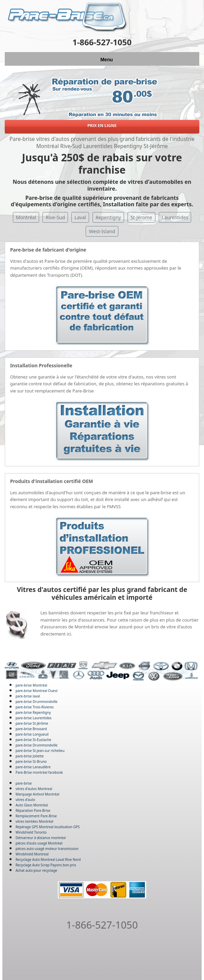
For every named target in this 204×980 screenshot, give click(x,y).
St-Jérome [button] (141, 217)
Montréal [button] (26, 217)
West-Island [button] (102, 231)
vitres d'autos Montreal (34, 789)
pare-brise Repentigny (33, 712)
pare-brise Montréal (31, 685)
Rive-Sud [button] (55, 217)
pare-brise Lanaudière (33, 767)
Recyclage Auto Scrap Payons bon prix (46, 865)
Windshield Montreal (32, 854)
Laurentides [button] (175, 217)
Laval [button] (80, 217)
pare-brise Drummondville (37, 702)
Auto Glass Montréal (32, 805)
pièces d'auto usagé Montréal (39, 843)
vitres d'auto (26, 800)
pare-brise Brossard (31, 729)
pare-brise (24, 783)
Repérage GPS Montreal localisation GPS (48, 827)
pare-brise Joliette (30, 756)
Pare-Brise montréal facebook (39, 772)
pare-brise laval (28, 696)
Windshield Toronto (31, 832)
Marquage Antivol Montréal (38, 794)
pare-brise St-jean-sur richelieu (40, 751)
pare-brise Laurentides (34, 718)
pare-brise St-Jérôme (32, 723)
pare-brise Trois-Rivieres (35, 707)
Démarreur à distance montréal (41, 838)
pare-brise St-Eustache (33, 740)
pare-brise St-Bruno (31, 761)
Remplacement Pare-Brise (36, 816)
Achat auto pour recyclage (37, 870)
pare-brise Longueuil (32, 734)
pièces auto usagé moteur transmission (47, 849)
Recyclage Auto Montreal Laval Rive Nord (48, 859)
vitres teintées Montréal (35, 821)
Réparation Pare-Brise (33, 810)
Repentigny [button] (108, 217)
